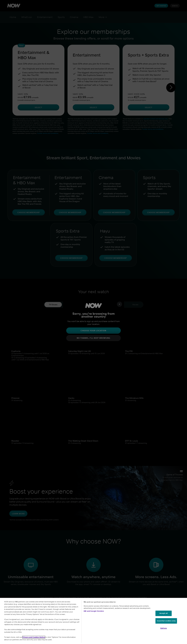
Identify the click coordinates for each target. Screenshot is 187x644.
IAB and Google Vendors (94, 611)
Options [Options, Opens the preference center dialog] (164, 628)
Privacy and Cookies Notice (34, 637)
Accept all (164, 613)
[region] (94, 621)
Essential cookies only (166, 621)
